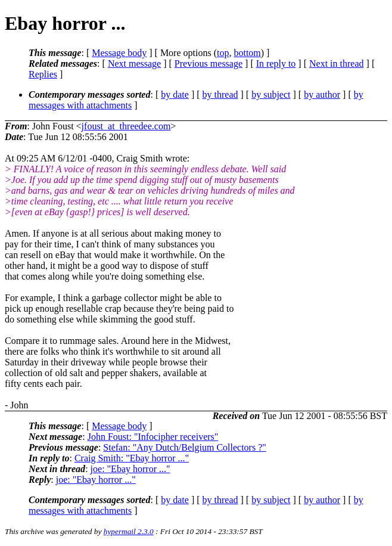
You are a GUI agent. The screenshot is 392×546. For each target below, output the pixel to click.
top (223, 53)
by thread (220, 94)
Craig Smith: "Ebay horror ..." (132, 458)
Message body (119, 53)
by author (322, 94)
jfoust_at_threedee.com (126, 126)
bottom (247, 53)
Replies (43, 74)
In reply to (276, 63)
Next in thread (337, 63)
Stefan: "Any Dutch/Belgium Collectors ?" (184, 447)
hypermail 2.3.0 (129, 531)
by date (175, 94)
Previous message (209, 63)
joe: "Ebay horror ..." (130, 469)
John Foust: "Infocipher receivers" (153, 437)
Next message (134, 63)
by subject (271, 94)
